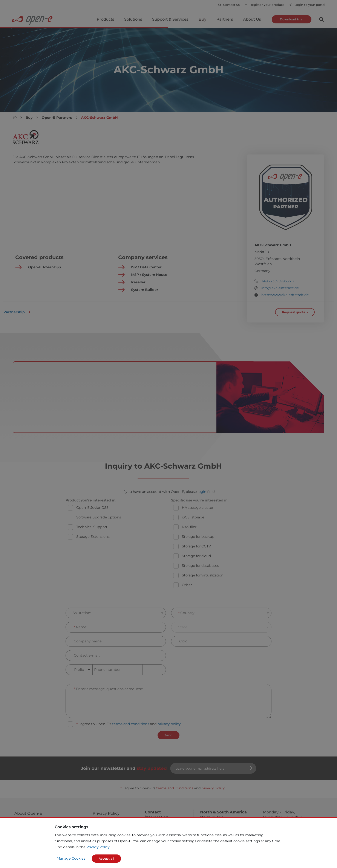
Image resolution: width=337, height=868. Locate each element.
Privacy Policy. (98, 847)
